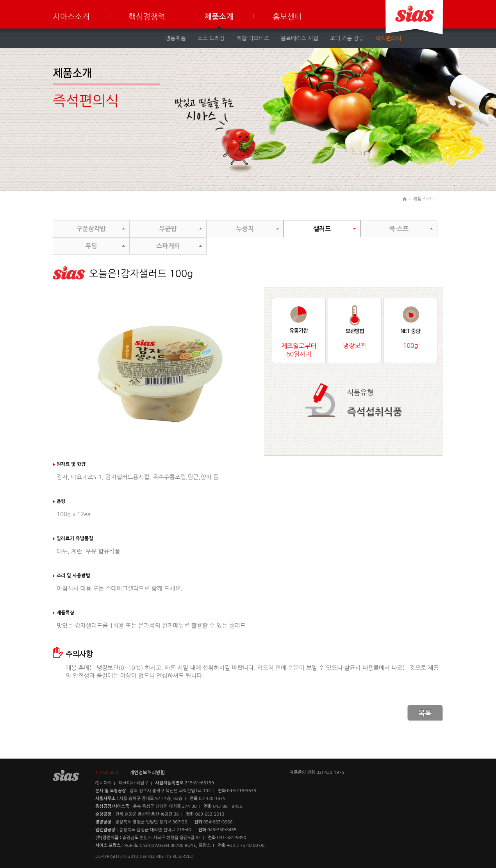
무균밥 (168, 229)
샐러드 (322, 229)
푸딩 (91, 246)
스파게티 (168, 246)
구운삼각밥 (91, 229)
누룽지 (245, 229)
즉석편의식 (389, 38)
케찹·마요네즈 (253, 38)
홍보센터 (287, 17)
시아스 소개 (107, 773)
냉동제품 (176, 38)
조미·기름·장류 (347, 38)
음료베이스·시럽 (300, 38)
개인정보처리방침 (147, 773)
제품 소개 (422, 199)
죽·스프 (399, 229)
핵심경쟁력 (147, 17)
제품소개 (219, 17)
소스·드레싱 (211, 38)
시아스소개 (71, 17)
